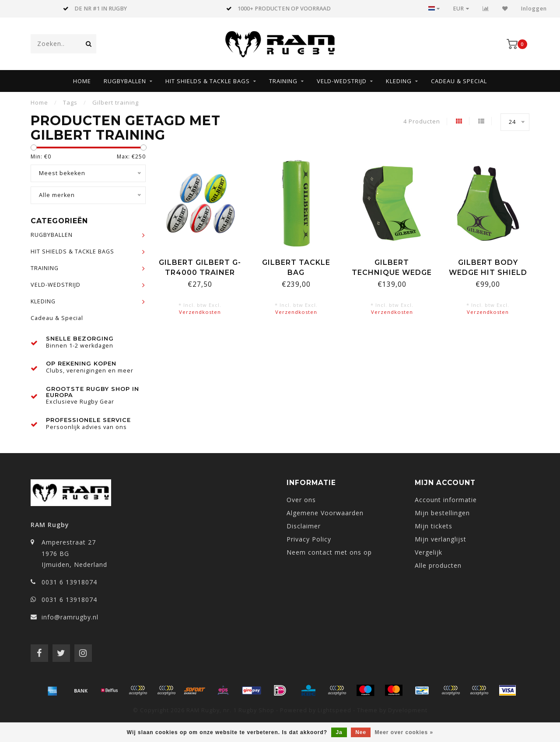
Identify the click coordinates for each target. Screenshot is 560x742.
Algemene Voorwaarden (325, 513)
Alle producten (438, 565)
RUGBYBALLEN (125, 81)
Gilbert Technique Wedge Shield (392, 273)
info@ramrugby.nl (70, 617)
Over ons (301, 500)
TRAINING (283, 81)
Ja (339, 732)
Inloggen (534, 9)
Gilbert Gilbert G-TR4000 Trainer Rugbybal (200, 273)
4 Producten (422, 121)
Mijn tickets (434, 526)
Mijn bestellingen (442, 513)
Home (82, 81)
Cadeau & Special (459, 81)
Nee (361, 732)
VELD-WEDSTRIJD (342, 81)
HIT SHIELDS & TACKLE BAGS (208, 81)
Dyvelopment (408, 710)
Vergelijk (429, 552)
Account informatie (446, 500)
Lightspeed (334, 710)
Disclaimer (304, 526)
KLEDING (399, 81)
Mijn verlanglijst (441, 539)
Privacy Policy (309, 539)
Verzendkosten (200, 312)
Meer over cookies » (404, 732)
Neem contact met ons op (329, 552)
